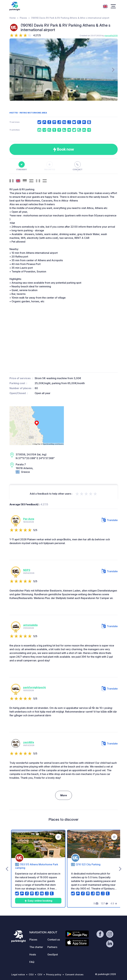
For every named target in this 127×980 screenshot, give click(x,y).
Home (13, 18)
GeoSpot (53, 954)
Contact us (54, 940)
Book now (64, 149)
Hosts (33, 954)
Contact (77, 166)
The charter (36, 947)
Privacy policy (54, 974)
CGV (40, 974)
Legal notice (18, 974)
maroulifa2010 (111, 36)
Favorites (50, 166)
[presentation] (14, 70)
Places (23, 18)
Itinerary (22, 166)
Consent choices (74, 974)
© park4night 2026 (105, 974)
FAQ (32, 962)
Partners (52, 947)
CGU (31, 974)
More (64, 795)
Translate (110, 520)
